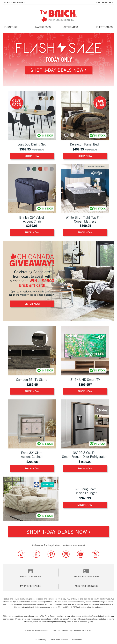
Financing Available (86, 577)
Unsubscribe (77, 640)
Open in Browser (14, 3)
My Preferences (31, 586)
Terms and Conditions (59, 640)
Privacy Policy (41, 640)
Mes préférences (86, 586)
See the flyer (104, 3)
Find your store (31, 577)
